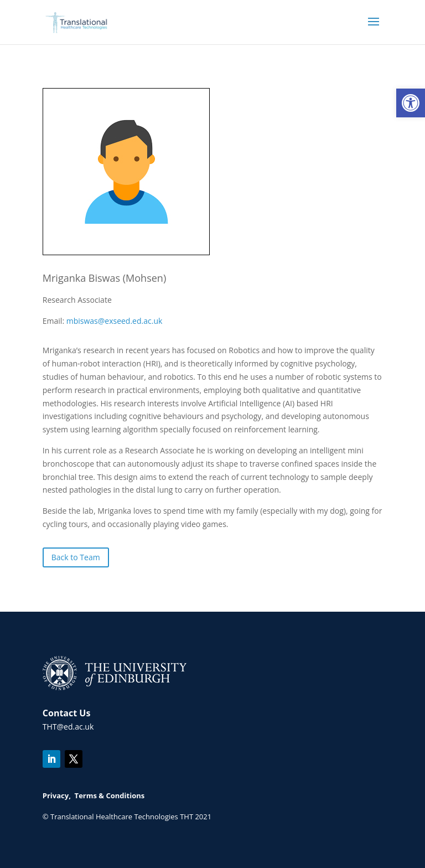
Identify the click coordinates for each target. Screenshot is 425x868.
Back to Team (76, 557)
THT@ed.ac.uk (68, 727)
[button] (411, 103)
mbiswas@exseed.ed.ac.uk (115, 321)
